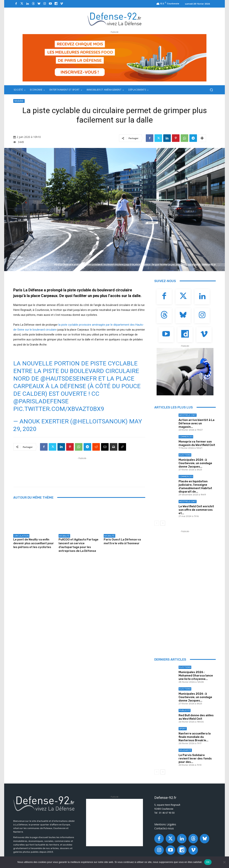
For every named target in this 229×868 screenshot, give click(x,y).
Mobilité (19, 101)
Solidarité (185, 750)
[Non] (224, 862)
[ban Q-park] (185, 372)
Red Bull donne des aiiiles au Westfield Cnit (196, 717)
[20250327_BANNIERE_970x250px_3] (114, 58)
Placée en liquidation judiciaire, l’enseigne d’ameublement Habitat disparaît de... (195, 486)
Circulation (21, 536)
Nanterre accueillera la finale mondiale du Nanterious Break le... (195, 737)
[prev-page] (157, 523)
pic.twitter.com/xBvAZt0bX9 (59, 409)
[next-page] (163, 523)
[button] (211, 90)
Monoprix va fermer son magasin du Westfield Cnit (197, 443)
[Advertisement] (82, 469)
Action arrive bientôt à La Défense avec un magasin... (196, 423)
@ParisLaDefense (41, 401)
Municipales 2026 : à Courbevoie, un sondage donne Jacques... (195, 463)
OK (208, 862)
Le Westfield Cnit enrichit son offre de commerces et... (196, 510)
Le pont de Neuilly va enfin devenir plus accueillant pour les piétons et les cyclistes (34, 543)
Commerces (186, 437)
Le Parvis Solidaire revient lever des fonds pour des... (195, 759)
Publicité (185, 710)
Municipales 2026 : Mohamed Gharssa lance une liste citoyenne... (196, 676)
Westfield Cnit (188, 415)
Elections (185, 455)
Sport (183, 729)
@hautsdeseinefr (69, 378)
